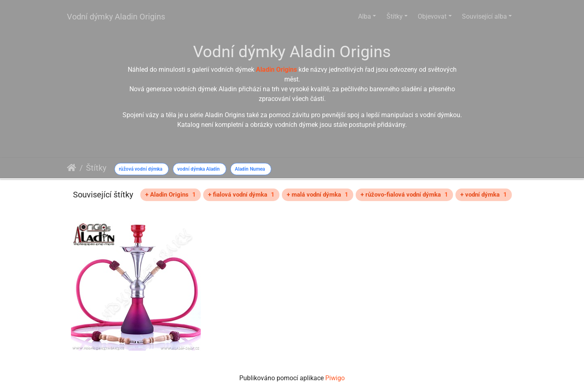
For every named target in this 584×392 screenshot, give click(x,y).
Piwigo (335, 378)
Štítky (395, 16)
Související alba (484, 16)
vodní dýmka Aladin (199, 169)
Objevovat (432, 16)
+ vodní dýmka (484, 195)
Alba (365, 16)
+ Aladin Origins (171, 195)
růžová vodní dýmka (141, 169)
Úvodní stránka (72, 168)
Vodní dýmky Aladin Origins (116, 17)
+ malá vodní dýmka (318, 195)
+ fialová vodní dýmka (241, 195)
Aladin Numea (250, 169)
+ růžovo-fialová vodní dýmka (404, 195)
